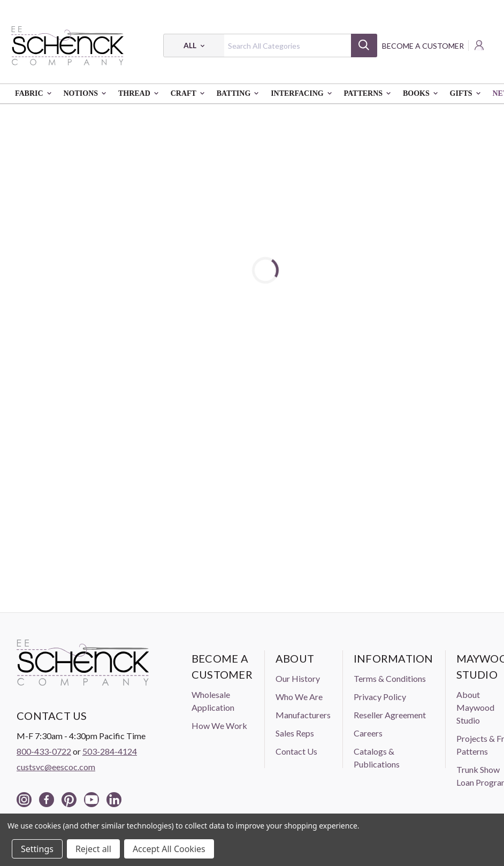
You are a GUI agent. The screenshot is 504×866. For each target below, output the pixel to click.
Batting (240, 94)
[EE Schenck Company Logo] (67, 45)
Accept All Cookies (169, 849)
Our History (298, 678)
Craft (190, 94)
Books (423, 94)
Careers (368, 733)
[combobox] (270, 45)
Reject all (93, 849)
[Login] (480, 45)
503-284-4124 (110, 751)
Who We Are (299, 697)
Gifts (468, 94)
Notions (87, 94)
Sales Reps (295, 733)
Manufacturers (303, 715)
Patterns (370, 94)
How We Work (219, 726)
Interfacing (303, 94)
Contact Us (296, 751)
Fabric (35, 94)
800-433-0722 (44, 751)
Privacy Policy (380, 697)
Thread (141, 94)
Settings (37, 849)
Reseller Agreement (390, 715)
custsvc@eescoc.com (56, 767)
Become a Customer (423, 46)
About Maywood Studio (475, 707)
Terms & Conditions (390, 678)
